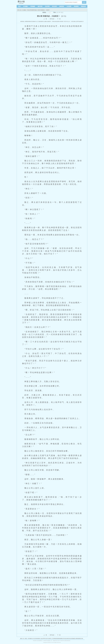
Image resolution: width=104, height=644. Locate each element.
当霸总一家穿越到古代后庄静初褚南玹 (32, 639)
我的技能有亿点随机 (43, 21)
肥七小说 (19, 10)
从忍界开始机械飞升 (79, 21)
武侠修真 (33, 6)
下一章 (59, 19)
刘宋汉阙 (73, 21)
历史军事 (47, 6)
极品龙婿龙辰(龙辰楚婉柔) (70, 639)
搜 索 (84, 2)
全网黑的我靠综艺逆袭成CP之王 (31, 21)
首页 (19, 6)
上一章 (45, 19)
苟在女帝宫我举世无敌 (32, 10)
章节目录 (52, 19)
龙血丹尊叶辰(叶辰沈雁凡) (46, 639)
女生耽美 (69, 6)
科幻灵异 (54, 6)
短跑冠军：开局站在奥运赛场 (53, 21)
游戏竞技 (62, 6)
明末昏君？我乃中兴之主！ (65, 21)
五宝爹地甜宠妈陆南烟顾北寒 (58, 639)
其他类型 (76, 6)
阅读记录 (83, 6)
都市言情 (40, 6)
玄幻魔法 (25, 6)
